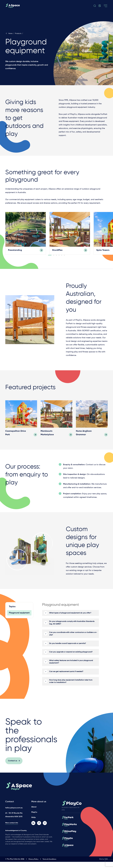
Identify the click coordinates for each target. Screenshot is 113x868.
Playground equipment (19, 620)
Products (18, 33)
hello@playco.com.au (14, 814)
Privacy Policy (33, 865)
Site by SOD (103, 865)
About (34, 813)
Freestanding (15, 251)
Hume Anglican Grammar (84, 440)
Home (9, 33)
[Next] (105, 234)
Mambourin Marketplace (47, 440)
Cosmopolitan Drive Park (16, 440)
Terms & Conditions (49, 865)
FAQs (33, 824)
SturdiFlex (57, 251)
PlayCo (34, 818)
